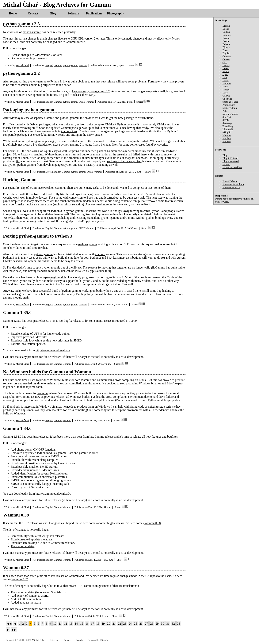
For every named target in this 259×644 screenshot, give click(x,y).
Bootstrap (92, 198)
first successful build (46, 291)
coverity (162, 145)
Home (13, 13)
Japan (225, 74)
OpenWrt (227, 99)
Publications (94, 13)
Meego (226, 90)
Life (225, 77)
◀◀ (9, 624)
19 (103, 624)
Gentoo (226, 59)
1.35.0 (17, 321)
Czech (226, 41)
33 (179, 624)
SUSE (82, 102)
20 (109, 624)
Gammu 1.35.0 (17, 312)
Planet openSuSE (231, 187)
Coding (226, 32)
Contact (33, 13)
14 (76, 624)
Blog (53, 13)
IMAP (226, 71)
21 (114, 624)
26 (141, 624)
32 (173, 624)
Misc (225, 93)
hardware (171, 151)
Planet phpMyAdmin (233, 184)
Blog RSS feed (230, 158)
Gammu (58, 65)
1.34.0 (17, 437)
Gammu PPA (69, 131)
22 (119, 624)
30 (162, 624)
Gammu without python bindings (146, 218)
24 (130, 624)
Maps (225, 87)
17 (92, 624)
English (49, 65)
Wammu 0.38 (16, 515)
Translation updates (23, 546)
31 (168, 624)
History (226, 65)
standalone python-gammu (103, 218)
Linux (226, 80)
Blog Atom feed (231, 161)
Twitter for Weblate (232, 167)
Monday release (20, 118)
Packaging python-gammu (29, 110)
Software (73, 13)
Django (226, 47)
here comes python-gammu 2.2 (91, 91)
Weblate (227, 138)
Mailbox (227, 84)
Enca (225, 50)
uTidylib (227, 132)
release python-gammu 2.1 (68, 145)
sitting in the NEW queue (86, 135)
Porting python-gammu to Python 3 (38, 236)
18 (98, 624)
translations (130, 586)
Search (79, 640)
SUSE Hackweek (40, 188)
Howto (226, 68)
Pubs (225, 111)
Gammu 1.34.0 (17, 428)
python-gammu (32, 32)
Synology (227, 123)
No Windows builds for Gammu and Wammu (47, 372)
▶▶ (14, 630)
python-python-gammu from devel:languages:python (40, 165)
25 (135, 624)
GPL (225, 62)
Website (227, 141)
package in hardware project (124, 161)
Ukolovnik (228, 129)
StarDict (227, 117)
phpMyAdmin (230, 108)
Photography (116, 13)
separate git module (54, 277)
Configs (227, 35)
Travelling (228, 126)
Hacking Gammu (20, 180)
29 (157, 624)
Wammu (83, 65)
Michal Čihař (23, 65)
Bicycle (226, 26)
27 (146, 624)
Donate (219, 199)
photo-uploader (230, 102)
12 (65, 624)
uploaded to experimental (103, 128)
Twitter (226, 164)
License (54, 640)
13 (71, 624)
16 (87, 624)
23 (125, 624)
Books (226, 29)
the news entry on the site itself (131, 204)
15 (82, 624)
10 (55, 624)
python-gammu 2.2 (21, 73)
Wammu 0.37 (16, 568)
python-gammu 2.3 (21, 24)
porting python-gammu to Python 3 (40, 81)
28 (152, 624)
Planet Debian (230, 181)
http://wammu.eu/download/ (53, 350)
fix (18, 161)
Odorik (226, 96)
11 (60, 624)
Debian (49, 172)
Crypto (226, 38)
